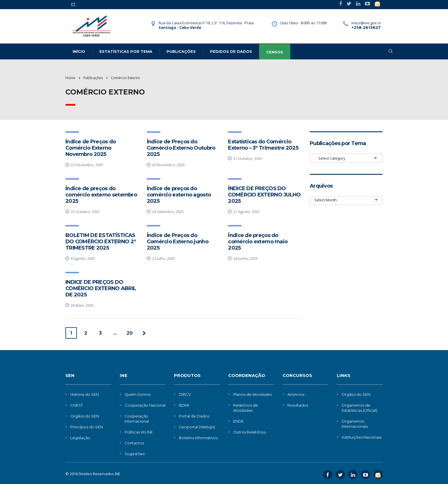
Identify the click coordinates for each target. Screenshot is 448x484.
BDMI (184, 405)
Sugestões (135, 454)
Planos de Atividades (252, 394)
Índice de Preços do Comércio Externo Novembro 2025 (91, 148)
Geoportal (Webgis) (197, 427)
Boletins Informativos (198, 438)
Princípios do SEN (87, 427)
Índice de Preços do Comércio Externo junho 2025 (178, 242)
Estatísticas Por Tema (126, 51)
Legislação (80, 438)
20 (130, 333)
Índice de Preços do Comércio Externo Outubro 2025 (181, 148)
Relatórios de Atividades (246, 408)
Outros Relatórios (249, 432)
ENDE (238, 421)
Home (70, 78)
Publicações (181, 51)
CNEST (77, 405)
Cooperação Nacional (145, 405)
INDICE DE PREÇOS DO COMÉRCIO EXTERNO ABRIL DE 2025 (101, 288)
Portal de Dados (194, 416)
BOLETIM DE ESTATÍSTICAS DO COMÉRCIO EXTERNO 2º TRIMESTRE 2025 (101, 242)
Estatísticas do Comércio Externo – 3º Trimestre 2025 (263, 145)
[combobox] (346, 158)
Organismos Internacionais (355, 424)
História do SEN (85, 394)
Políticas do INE (139, 432)
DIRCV (185, 394)
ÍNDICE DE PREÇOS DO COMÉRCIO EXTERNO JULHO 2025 (264, 195)
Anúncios (296, 394)
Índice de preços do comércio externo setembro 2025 (101, 195)
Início (79, 51)
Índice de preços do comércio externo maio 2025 (258, 242)
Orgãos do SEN (85, 416)
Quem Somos (138, 394)
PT (73, 4)
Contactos (134, 443)
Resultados (298, 405)
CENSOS (275, 52)
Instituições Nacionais (362, 437)
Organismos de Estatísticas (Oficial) (359, 408)
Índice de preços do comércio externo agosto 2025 (179, 195)
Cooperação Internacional (137, 419)
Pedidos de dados (231, 51)
